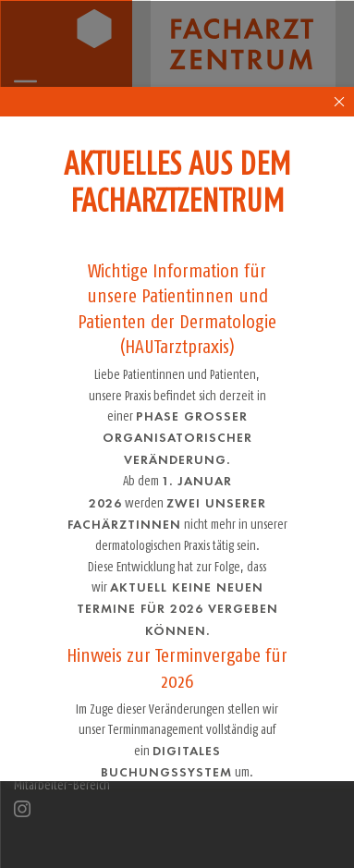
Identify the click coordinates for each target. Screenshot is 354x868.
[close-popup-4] (340, 102)
